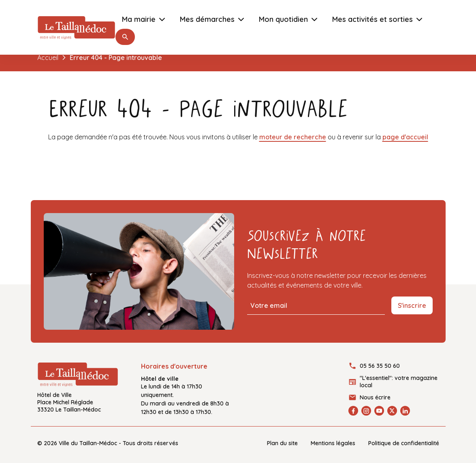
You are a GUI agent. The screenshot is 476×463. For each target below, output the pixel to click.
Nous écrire (375, 397)
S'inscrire (412, 305)
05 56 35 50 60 (380, 366)
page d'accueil (405, 137)
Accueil (48, 58)
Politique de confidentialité (404, 443)
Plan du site (282, 443)
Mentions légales (333, 443)
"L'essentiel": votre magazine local (399, 382)
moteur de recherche (293, 137)
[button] (125, 37)
